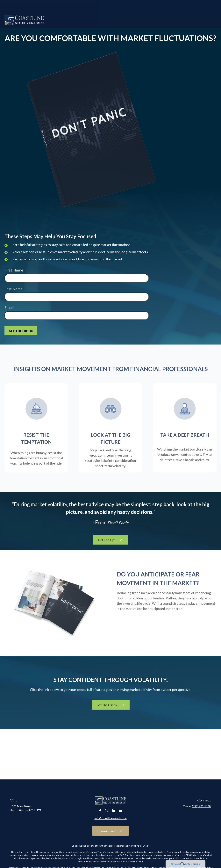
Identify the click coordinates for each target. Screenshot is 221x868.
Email (9, 307)
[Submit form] (21, 330)
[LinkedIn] (114, 813)
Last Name (14, 289)
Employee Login (107, 833)
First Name (14, 270)
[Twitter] (107, 813)
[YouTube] (120, 813)
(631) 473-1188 (201, 806)
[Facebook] (100, 813)
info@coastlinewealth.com (111, 821)
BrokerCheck (142, 847)
